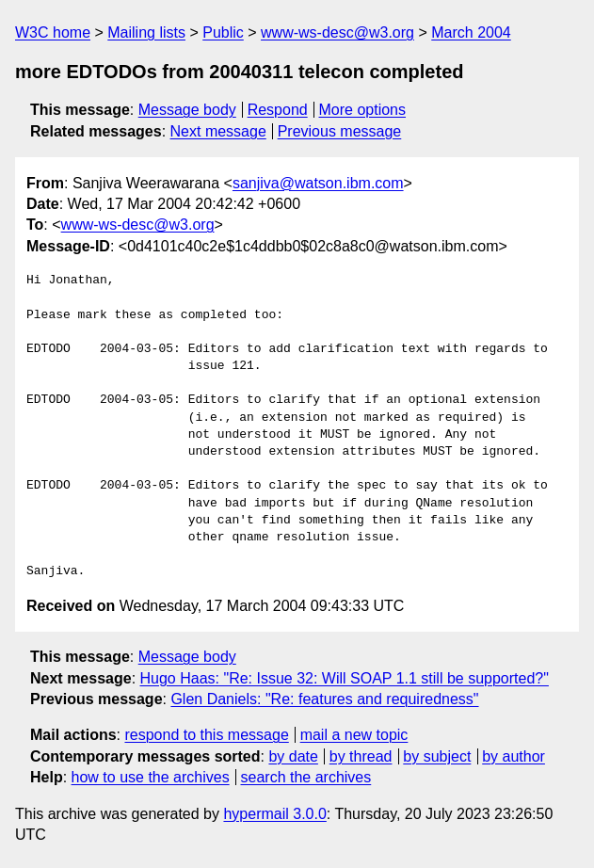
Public (223, 32)
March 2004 (471, 32)
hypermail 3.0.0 (274, 814)
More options (363, 110)
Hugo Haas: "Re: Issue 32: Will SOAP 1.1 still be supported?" (345, 678)
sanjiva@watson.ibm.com (318, 183)
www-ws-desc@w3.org (337, 32)
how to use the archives (151, 777)
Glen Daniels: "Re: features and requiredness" (324, 699)
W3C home (53, 32)
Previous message (340, 131)
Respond (278, 110)
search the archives (306, 777)
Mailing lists (146, 32)
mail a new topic (354, 735)
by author (514, 756)
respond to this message (206, 735)
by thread (361, 756)
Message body (187, 110)
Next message (218, 131)
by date (293, 756)
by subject (437, 756)
